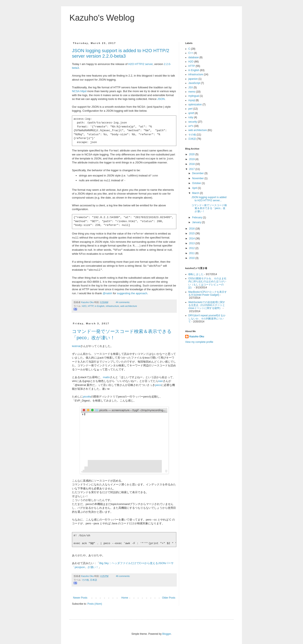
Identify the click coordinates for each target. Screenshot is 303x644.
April (195, 188)
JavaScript (194, 83)
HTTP (91, 306)
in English (100, 306)
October (197, 183)
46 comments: (123, 576)
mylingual (194, 96)
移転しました (196, 274)
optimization (195, 105)
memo (192, 92)
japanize (193, 79)
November (198, 178)
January (197, 222)
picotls (87, 397)
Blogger (167, 634)
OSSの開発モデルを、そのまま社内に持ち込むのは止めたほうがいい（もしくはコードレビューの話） (207, 283)
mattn (106, 377)
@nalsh (107, 293)
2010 (192, 258)
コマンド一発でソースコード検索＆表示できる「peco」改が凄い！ (209, 208)
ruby (191, 117)
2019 (192, 159)
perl (190, 109)
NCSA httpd (79, 91)
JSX (191, 87)
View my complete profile (199, 342)
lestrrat (76, 346)
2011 (192, 253)
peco (158, 385)
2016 (192, 229)
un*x (191, 126)
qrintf (191, 113)
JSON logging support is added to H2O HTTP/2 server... (209, 199)
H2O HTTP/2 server (141, 64)
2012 (192, 248)
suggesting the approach (132, 293)
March (196, 193)
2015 (192, 233)
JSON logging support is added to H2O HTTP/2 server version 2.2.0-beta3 (121, 53)
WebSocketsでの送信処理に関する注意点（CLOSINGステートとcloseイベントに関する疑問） (207, 305)
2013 (192, 243)
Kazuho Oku (197, 337)
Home (125, 598)
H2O (84, 306)
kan (161, 381)
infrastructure (112, 306)
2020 (192, 154)
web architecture (129, 306)
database (193, 57)
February (197, 217)
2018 (192, 164)
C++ (191, 53)
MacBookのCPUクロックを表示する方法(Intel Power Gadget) (208, 293)
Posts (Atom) (95, 604)
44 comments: (123, 302)
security (193, 122)
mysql (192, 100)
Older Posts (169, 598)
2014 (192, 239)
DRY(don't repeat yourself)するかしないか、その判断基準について (207, 319)
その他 (85, 580)
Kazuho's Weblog (102, 18)
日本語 (94, 580)
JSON (161, 99)
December (198, 173)
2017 (192, 169)
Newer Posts (80, 598)
